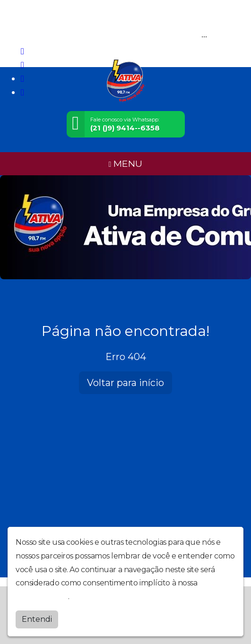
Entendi (37, 619)
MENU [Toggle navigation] (126, 163)
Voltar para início (125, 383)
